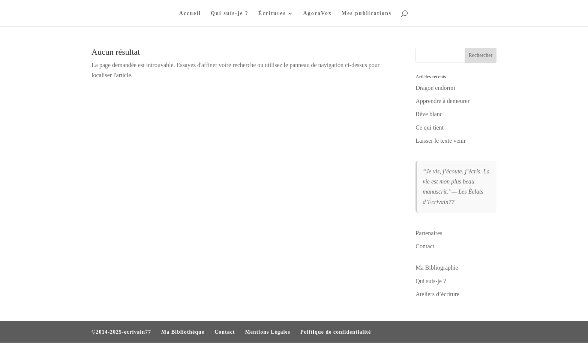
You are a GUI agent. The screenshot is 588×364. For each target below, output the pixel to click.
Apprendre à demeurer (442, 101)
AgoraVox (318, 13)
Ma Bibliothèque (183, 332)
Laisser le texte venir (441, 141)
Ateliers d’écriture (437, 294)
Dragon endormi (435, 88)
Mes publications (367, 13)
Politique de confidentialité (336, 332)
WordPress (193, 353)
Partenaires (429, 233)
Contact (425, 246)
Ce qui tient (430, 128)
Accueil (190, 13)
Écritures (272, 13)
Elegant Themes (132, 353)
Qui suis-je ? (230, 13)
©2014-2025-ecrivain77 (121, 332)
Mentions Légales (268, 332)
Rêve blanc (429, 114)
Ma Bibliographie (437, 268)
